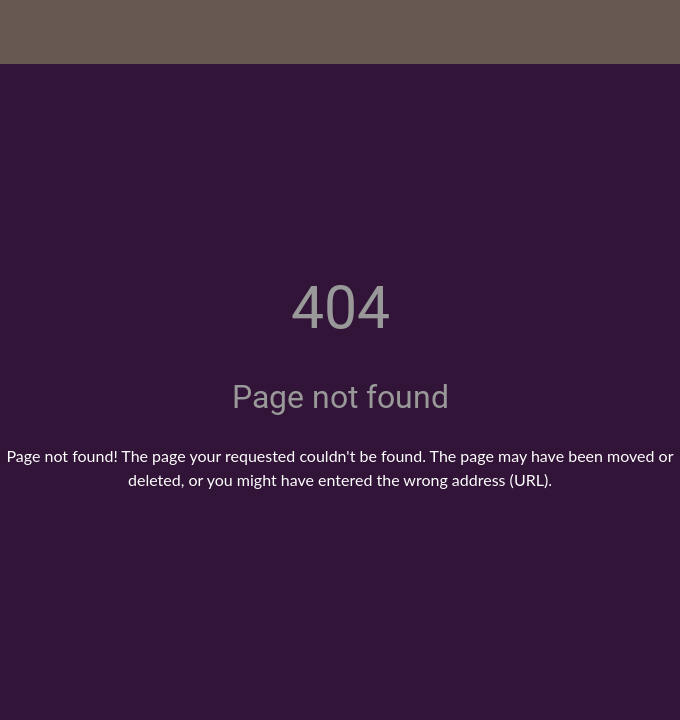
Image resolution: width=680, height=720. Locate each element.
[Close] (32, 32)
